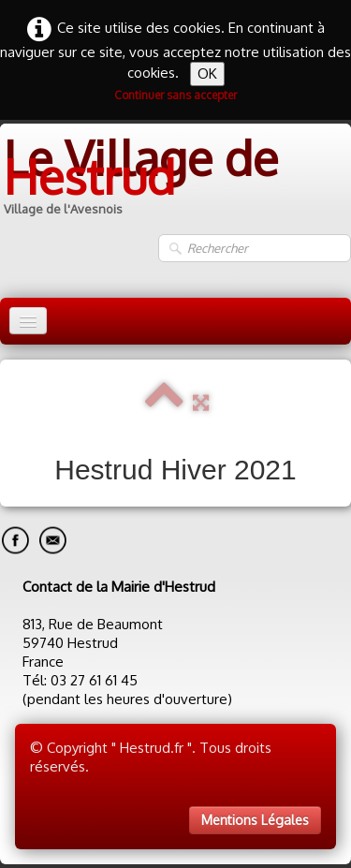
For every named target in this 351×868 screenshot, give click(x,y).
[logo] (175, 178)
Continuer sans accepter (175, 95)
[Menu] (28, 321)
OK (207, 74)
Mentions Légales (255, 820)
